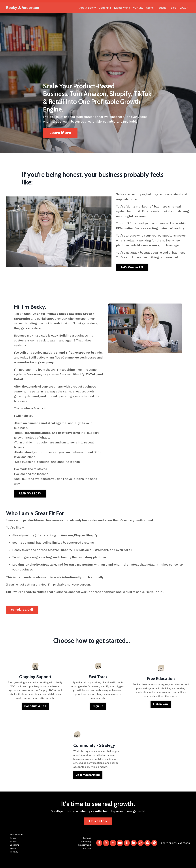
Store (150, 8)
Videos (13, 851)
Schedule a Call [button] (22, 619)
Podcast (162, 8)
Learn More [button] (60, 133)
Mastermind (122, 8)
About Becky (87, 8)
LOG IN (184, 8)
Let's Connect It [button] (132, 273)
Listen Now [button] (161, 713)
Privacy (14, 861)
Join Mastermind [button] (88, 784)
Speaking (15, 854)
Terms (13, 857)
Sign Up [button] (98, 715)
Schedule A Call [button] (35, 715)
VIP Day (138, 8)
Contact (87, 847)
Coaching (105, 8)
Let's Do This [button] (98, 830)
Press (13, 847)
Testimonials (16, 844)
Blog (173, 8)
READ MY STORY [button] (30, 502)
